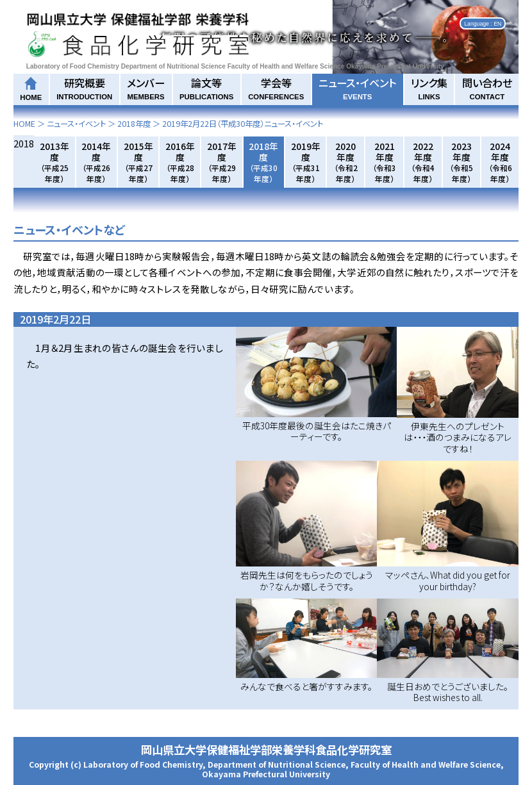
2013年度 (54, 162)
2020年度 (346, 162)
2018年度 (134, 124)
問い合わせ (487, 88)
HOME (24, 124)
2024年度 (500, 162)
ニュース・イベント (357, 88)
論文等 (206, 88)
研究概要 (84, 88)
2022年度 (423, 162)
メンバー (146, 88)
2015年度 (138, 162)
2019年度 (306, 162)
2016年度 (180, 162)
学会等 (276, 88)
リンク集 (429, 88)
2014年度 (96, 162)
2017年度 (222, 162)
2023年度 (461, 162)
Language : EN (483, 23)
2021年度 (384, 162)
